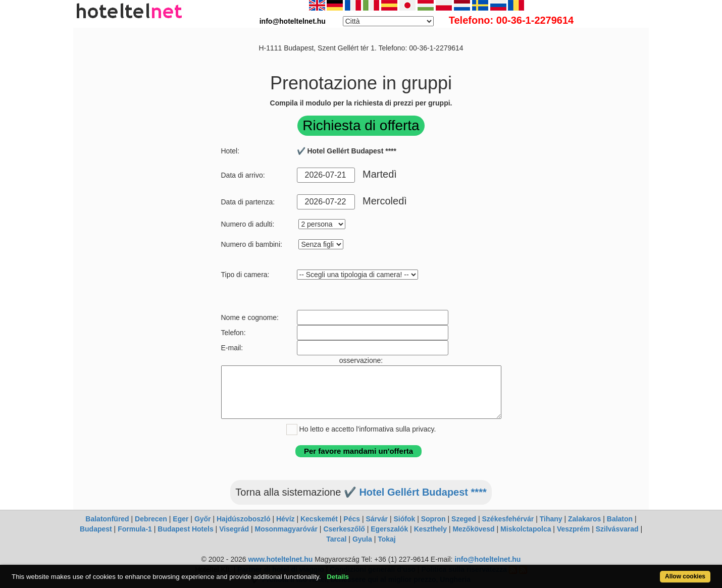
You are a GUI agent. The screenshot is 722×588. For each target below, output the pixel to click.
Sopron (433, 519)
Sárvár (377, 519)
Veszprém (573, 529)
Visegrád (234, 529)
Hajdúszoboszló (244, 519)
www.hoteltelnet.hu (280, 559)
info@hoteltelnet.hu (487, 559)
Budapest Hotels (185, 529)
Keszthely (430, 529)
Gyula (362, 539)
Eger (180, 519)
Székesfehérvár (508, 519)
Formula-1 (135, 529)
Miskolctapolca (526, 529)
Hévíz (286, 519)
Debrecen (151, 519)
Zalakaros (584, 519)
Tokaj (387, 539)
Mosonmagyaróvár (286, 529)
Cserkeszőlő (344, 529)
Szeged (464, 519)
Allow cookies (685, 576)
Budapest (96, 529)
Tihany (551, 519)
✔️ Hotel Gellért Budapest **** (415, 492)
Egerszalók (389, 529)
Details (338, 577)
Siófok (404, 519)
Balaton (620, 519)
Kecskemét (319, 519)
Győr (203, 519)
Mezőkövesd (473, 529)
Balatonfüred (107, 519)
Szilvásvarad (617, 529)
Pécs (352, 519)
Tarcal (336, 539)
